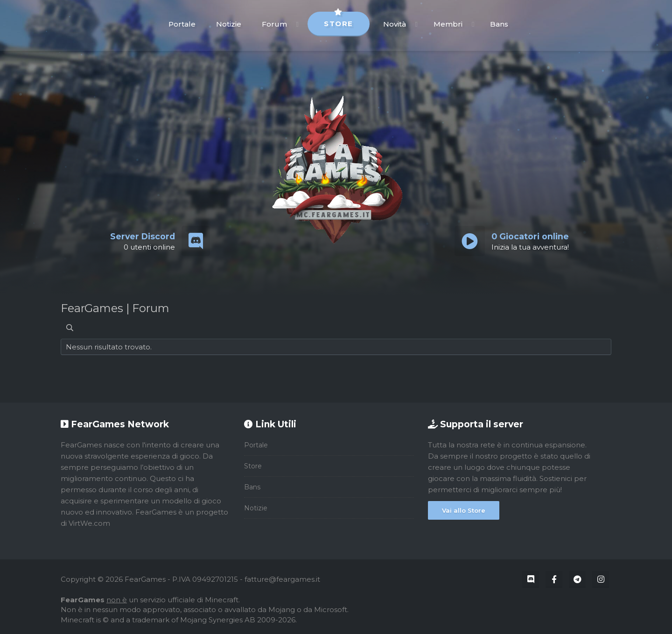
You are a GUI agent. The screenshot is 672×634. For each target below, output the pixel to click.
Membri (448, 24)
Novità (395, 24)
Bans (499, 24)
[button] (297, 24)
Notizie (229, 24)
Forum (274, 24)
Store (339, 20)
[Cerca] (70, 328)
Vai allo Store (464, 510)
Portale (182, 24)
